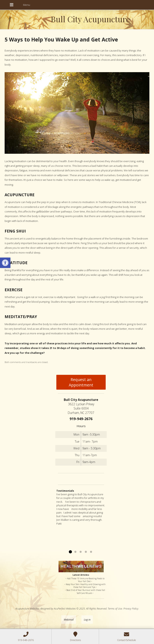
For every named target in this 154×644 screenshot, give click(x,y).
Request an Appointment (81, 382)
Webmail (69, 620)
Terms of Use (115, 609)
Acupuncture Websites (27, 609)
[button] (5, 263)
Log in (87, 620)
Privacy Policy (131, 609)
